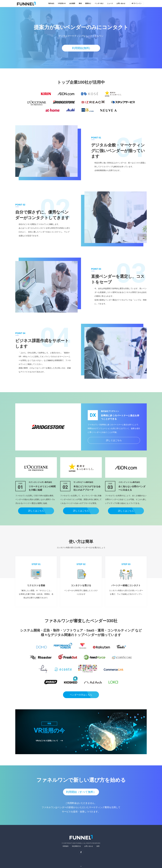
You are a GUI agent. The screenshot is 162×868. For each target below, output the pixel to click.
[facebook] (81, 852)
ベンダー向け (99, 3)
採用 (98, 846)
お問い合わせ (121, 3)
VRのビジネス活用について (49, 741)
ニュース (110, 3)
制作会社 (51, 3)
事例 (80, 3)
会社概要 (72, 3)
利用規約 (66, 846)
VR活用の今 (62, 3)
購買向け (88, 3)
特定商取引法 (76, 846)
